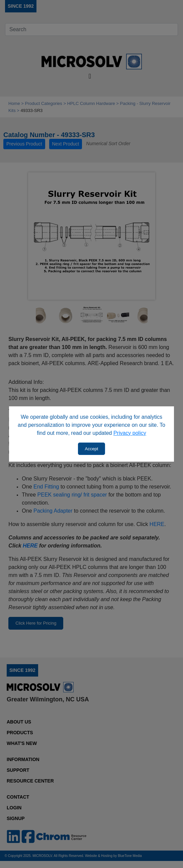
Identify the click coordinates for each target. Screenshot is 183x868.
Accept (92, 449)
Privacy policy (130, 433)
